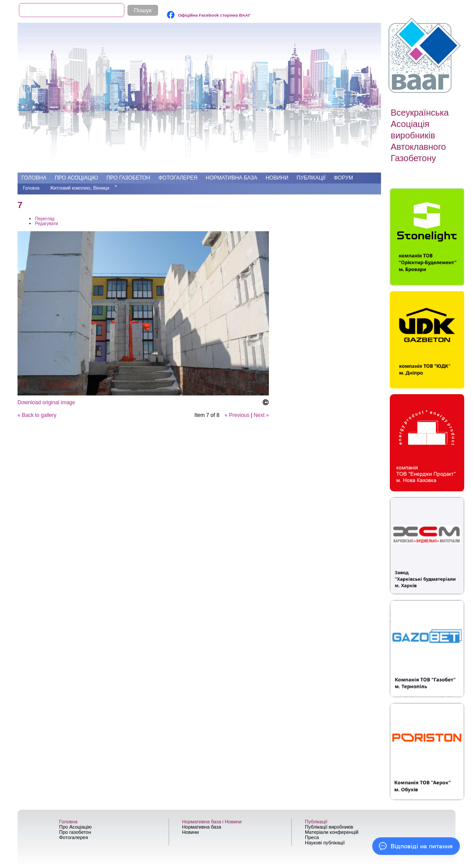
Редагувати (46, 224)
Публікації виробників (329, 827)
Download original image (46, 402)
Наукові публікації (325, 843)
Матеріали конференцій (332, 832)
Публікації (311, 178)
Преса (312, 837)
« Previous (237, 415)
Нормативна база (232, 178)
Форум (343, 178)
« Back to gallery (37, 415)
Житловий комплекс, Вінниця (79, 188)
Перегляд (45, 219)
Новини (277, 178)
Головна (34, 178)
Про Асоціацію (76, 178)
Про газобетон (128, 178)
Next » (261, 415)
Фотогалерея (178, 178)
